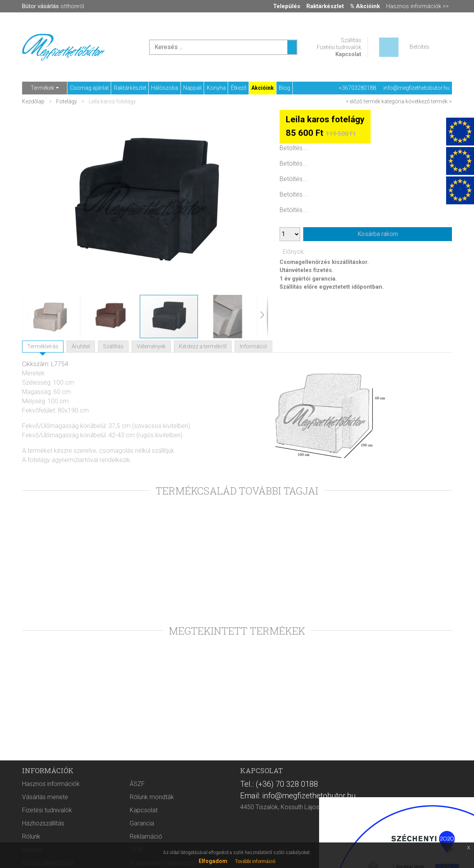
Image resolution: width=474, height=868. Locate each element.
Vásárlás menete (45, 797)
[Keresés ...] (292, 47)
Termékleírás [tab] (43, 346)
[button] (38, 202)
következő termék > (429, 101)
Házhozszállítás (43, 823)
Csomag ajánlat (89, 88)
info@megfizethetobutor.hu (416, 88)
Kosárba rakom (378, 234)
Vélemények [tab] (151, 346)
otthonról (53, 6)
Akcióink (263, 88)
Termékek (42, 88)
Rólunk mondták (152, 797)
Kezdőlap (34, 101)
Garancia (142, 823)
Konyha (216, 88)
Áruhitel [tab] (81, 346)
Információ (253, 346)
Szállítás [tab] (113, 346)
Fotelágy (67, 101)
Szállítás (351, 40)
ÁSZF (137, 784)
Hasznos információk (51, 784)
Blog (284, 88)
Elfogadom (213, 861)
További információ (255, 861)
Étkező (239, 88)
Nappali (192, 88)
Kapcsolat (348, 54)
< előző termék (363, 101)
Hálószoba (165, 88)
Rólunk (31, 836)
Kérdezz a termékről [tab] (203, 346)
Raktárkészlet (130, 88)
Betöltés (420, 47)
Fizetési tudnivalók (339, 47)
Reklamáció (146, 836)
